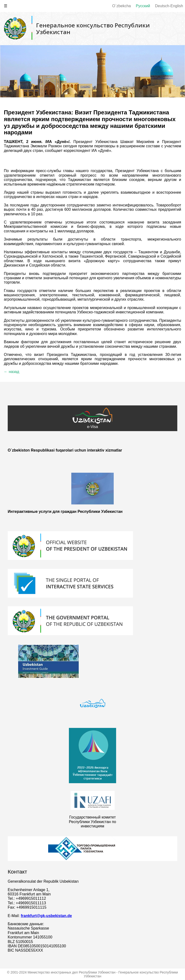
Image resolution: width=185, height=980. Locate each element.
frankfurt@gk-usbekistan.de (46, 916)
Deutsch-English (169, 6)
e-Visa (92, 418)
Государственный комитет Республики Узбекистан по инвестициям (92, 822)
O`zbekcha (122, 6)
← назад (12, 372)
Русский (143, 6)
